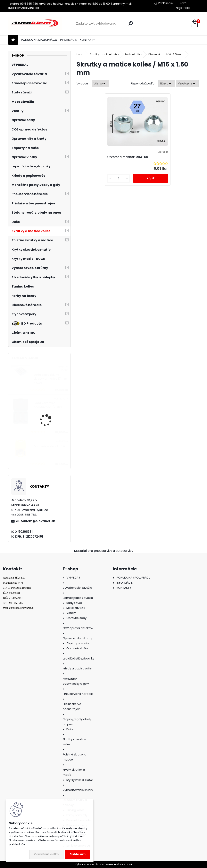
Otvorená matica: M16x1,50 (132, 157)
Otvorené (154, 54)
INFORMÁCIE (68, 40)
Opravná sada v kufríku (50, 446)
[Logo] (35, 24)
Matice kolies (133, 54)
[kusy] (121, 179)
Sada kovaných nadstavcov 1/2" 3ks (48, 405)
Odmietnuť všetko (46, 854)
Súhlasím (78, 854)
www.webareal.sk (119, 864)
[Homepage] (13, 40)
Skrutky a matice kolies (104, 54)
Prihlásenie (166, 3)
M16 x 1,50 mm (175, 54)
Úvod (80, 54)
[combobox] (166, 84)
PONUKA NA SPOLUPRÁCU (39, 40)
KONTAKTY (87, 40)
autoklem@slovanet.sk (36, 521)
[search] (131, 23)
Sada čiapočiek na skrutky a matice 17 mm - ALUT (50, 379)
